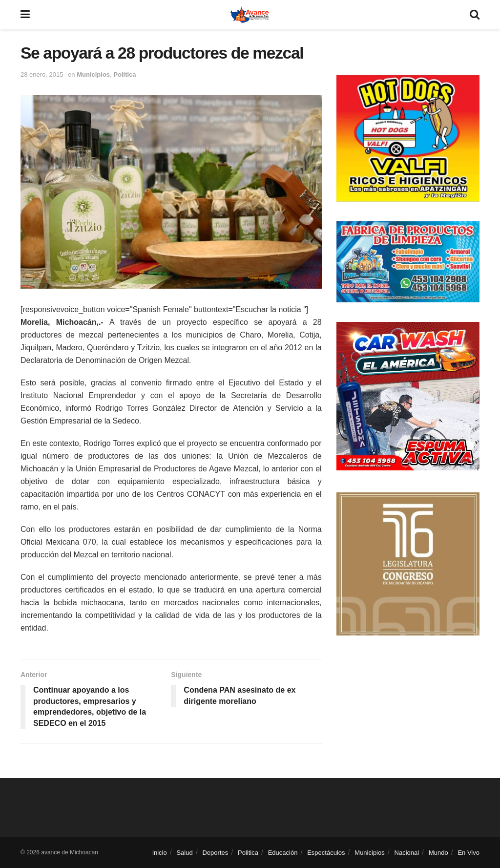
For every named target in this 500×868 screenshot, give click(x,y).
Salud (184, 853)
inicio (160, 853)
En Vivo (469, 853)
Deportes (215, 853)
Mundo (438, 853)
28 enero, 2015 (42, 74)
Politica (125, 74)
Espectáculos (326, 853)
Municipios (93, 74)
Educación (283, 853)
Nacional (407, 853)
